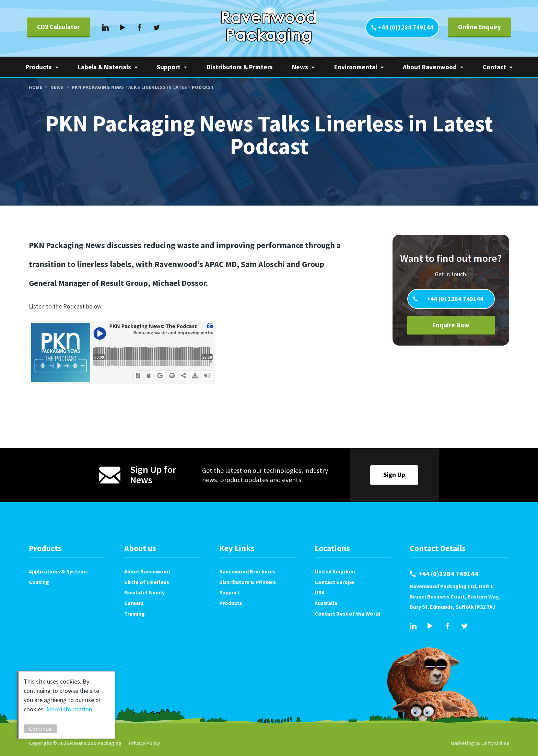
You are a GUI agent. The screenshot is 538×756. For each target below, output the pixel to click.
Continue (40, 729)
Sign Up (394, 475)
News (300, 67)
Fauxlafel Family (144, 592)
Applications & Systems (58, 571)
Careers (134, 603)
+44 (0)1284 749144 (406, 27)
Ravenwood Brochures (247, 571)
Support (169, 67)
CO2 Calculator (58, 27)
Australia (326, 603)
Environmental (356, 67)
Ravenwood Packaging (269, 27)
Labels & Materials (104, 67)
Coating (39, 582)
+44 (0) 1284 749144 (454, 299)
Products (39, 67)
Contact (494, 67)
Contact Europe (334, 582)
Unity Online (495, 743)
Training (134, 614)
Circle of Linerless (147, 582)
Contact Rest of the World (347, 614)
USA (320, 592)
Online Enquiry (479, 27)
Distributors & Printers (240, 67)
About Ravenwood (430, 67)
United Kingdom (335, 571)
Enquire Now (451, 325)
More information (69, 709)
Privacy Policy (144, 743)
